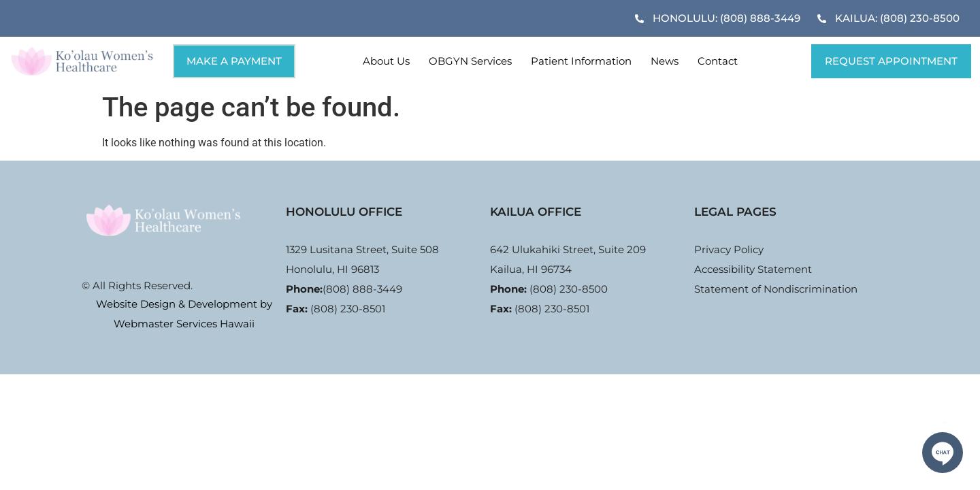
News (665, 61)
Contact (718, 61)
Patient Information (581, 61)
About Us (386, 61)
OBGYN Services (470, 61)
